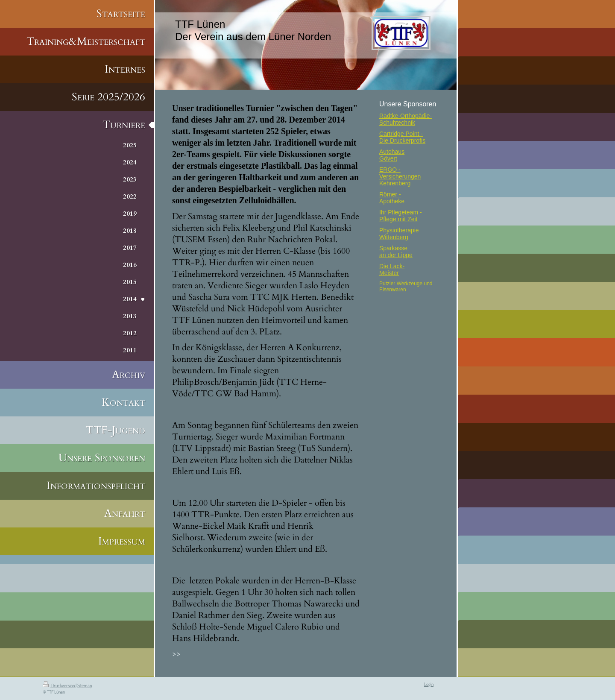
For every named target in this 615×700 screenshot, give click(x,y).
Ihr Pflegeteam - (401, 212)
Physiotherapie (399, 230)
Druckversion (59, 685)
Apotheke (392, 201)
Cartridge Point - (401, 134)
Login (429, 684)
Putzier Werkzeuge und (406, 284)
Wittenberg (394, 237)
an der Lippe (396, 255)
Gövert (388, 158)
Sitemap (85, 685)
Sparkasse (394, 248)
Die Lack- (392, 266)
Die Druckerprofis (402, 141)
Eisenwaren (393, 290)
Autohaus (392, 152)
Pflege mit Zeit (398, 219)
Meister (389, 273)
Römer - (390, 194)
